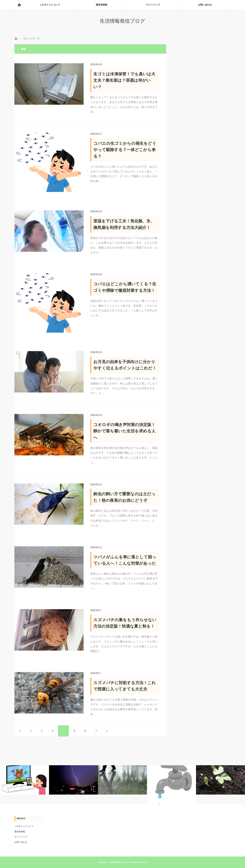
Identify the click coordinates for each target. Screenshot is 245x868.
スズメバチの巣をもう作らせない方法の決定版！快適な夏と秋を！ (125, 623)
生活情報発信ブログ (123, 21)
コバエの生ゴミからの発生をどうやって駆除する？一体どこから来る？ (125, 150)
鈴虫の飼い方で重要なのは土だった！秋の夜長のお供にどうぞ (124, 497)
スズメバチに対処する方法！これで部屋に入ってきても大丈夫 (125, 686)
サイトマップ (153, 5)
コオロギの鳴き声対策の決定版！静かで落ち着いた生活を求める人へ (124, 431)
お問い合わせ (205, 5)
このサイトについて (50, 5)
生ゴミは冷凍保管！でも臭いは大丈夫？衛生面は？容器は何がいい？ (124, 80)
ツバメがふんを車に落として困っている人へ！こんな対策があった (125, 560)
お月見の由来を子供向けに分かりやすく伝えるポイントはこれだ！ (125, 365)
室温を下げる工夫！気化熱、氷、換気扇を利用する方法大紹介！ (124, 224)
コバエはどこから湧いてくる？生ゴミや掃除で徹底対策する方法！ (125, 287)
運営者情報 (101, 5)
